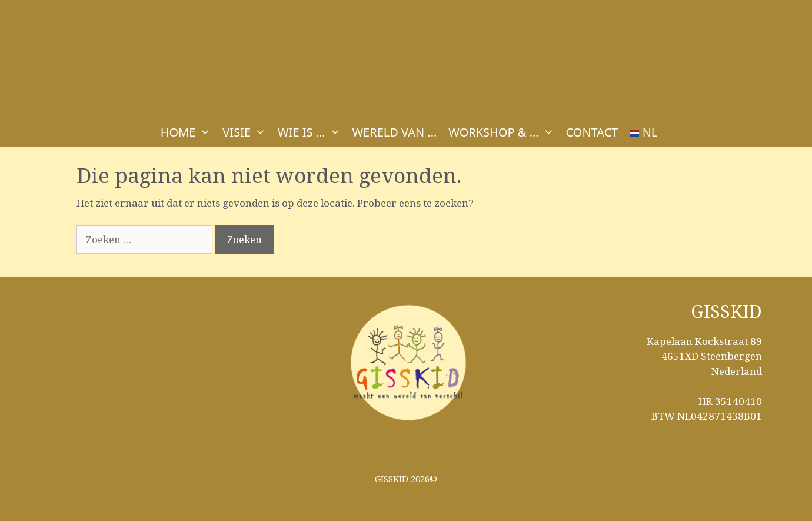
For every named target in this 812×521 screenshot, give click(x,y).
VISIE (247, 132)
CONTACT (592, 132)
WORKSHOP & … (504, 132)
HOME (189, 132)
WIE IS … (312, 132)
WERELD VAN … (395, 132)
